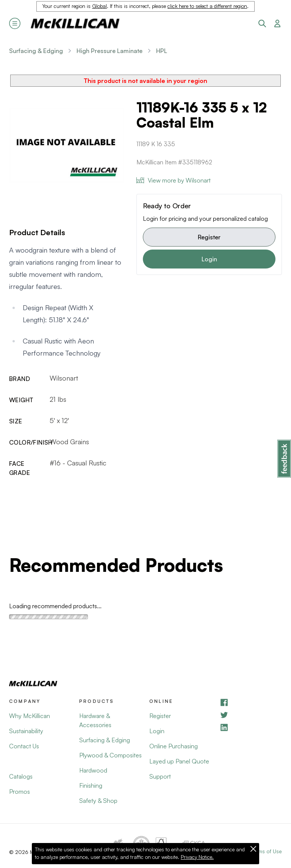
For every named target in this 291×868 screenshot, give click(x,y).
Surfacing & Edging (36, 51)
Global (99, 6)
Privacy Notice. (197, 857)
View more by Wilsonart (174, 180)
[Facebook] (251, 702)
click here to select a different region (207, 6)
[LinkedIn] (251, 727)
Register (209, 237)
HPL (162, 51)
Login (209, 259)
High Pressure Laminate (110, 51)
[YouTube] (251, 715)
